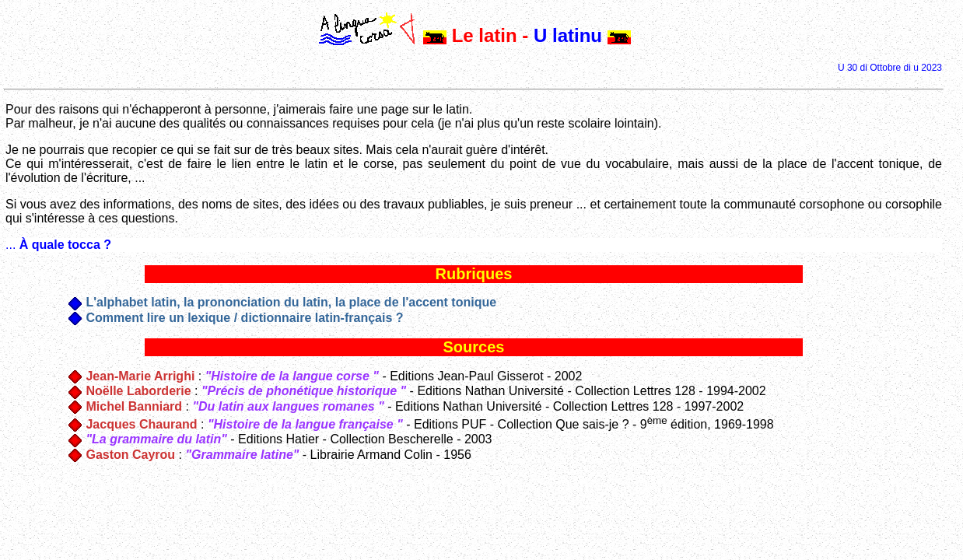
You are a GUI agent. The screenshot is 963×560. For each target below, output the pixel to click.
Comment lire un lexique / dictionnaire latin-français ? (244, 318)
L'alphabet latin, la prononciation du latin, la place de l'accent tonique (291, 302)
